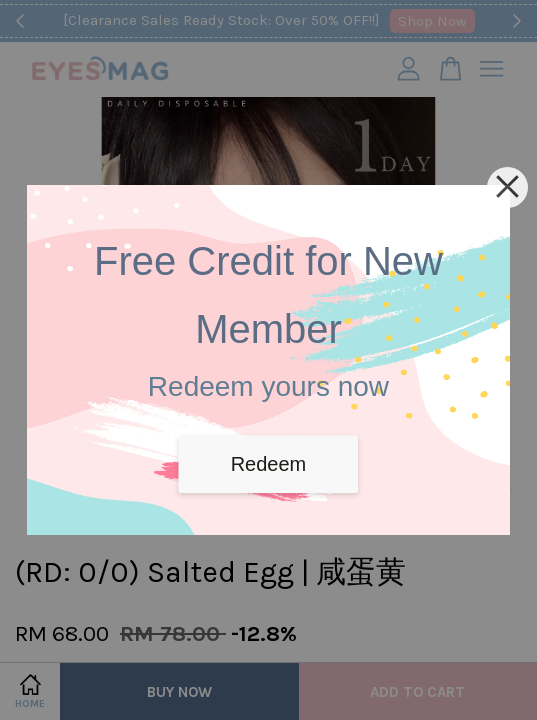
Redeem (269, 464)
